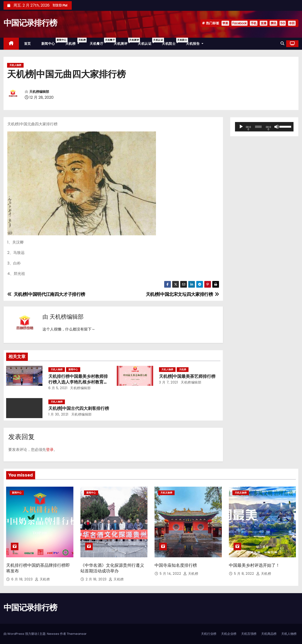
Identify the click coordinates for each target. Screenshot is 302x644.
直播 (264, 23)
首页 (27, 44)
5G (283, 23)
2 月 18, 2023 (97, 579)
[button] (282, 43)
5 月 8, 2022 (245, 574)
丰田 (292, 23)
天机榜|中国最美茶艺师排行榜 (187, 376)
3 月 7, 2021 (169, 382)
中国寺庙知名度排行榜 (176, 565)
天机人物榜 (15, 65)
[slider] (258, 127)
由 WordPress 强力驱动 (21, 634)
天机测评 (123, 42)
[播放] (241, 127)
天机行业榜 (209, 634)
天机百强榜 (249, 634)
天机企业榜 (229, 634)
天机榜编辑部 (39, 92)
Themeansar (77, 634)
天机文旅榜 (166, 493)
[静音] (277, 127)
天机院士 (171, 42)
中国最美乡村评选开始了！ (254, 565)
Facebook (239, 23)
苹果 (225, 23)
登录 (50, 450)
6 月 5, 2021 (58, 388)
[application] (264, 127)
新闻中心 (51, 42)
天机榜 (75, 42)
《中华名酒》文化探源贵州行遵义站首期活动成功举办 (112, 568)
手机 (254, 23)
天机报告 (195, 44)
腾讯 (273, 23)
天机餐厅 (99, 42)
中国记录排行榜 (30, 23)
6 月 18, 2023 (23, 579)
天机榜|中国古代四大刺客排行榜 (79, 408)
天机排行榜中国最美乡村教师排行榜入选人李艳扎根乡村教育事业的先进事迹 (78, 382)
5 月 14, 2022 (171, 574)
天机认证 (147, 42)
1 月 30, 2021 (58, 414)
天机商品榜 (269, 634)
